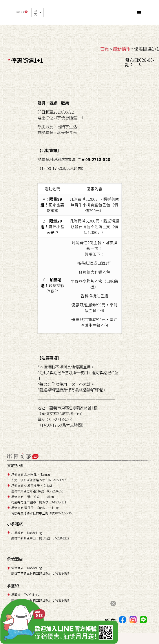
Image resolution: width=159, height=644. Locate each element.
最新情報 (122, 49)
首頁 (105, 49)
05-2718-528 (98, 159)
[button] (139, 12)
